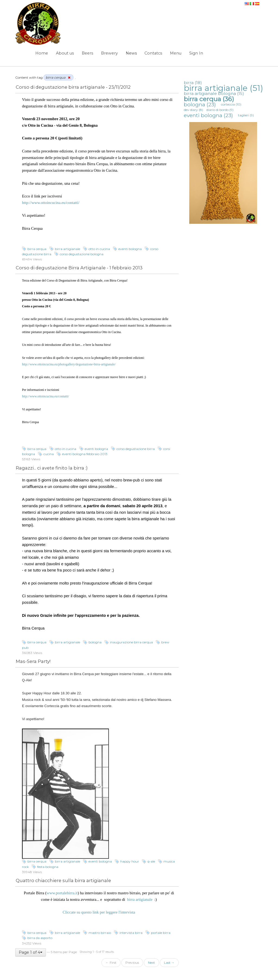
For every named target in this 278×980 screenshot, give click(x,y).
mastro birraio (100, 933)
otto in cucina (99, 249)
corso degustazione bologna (82, 254)
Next (151, 963)
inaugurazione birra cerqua (131, 642)
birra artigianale (67, 249)
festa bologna (48, 867)
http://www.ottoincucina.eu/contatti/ (51, 203)
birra (193, 83)
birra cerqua (37, 249)
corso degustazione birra (136, 449)
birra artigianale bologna (214, 93)
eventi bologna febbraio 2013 (85, 454)
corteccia (231, 104)
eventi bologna (130, 249)
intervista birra (131, 933)
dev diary (193, 110)
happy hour (130, 861)
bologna (95, 642)
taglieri (246, 115)
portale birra (161, 933)
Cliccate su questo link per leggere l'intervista (99, 912)
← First (111, 963)
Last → (169, 963)
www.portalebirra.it (62, 893)
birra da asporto (40, 938)
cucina (49, 454)
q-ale (151, 861)
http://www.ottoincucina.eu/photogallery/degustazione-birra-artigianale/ (69, 364)
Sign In (196, 53)
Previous (132, 963)
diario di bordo (220, 110)
